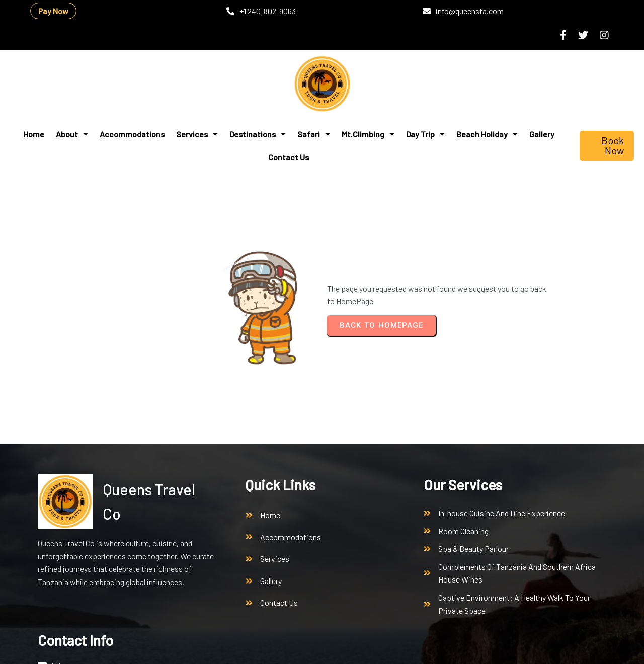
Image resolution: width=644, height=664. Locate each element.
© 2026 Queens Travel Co (79, 648)
